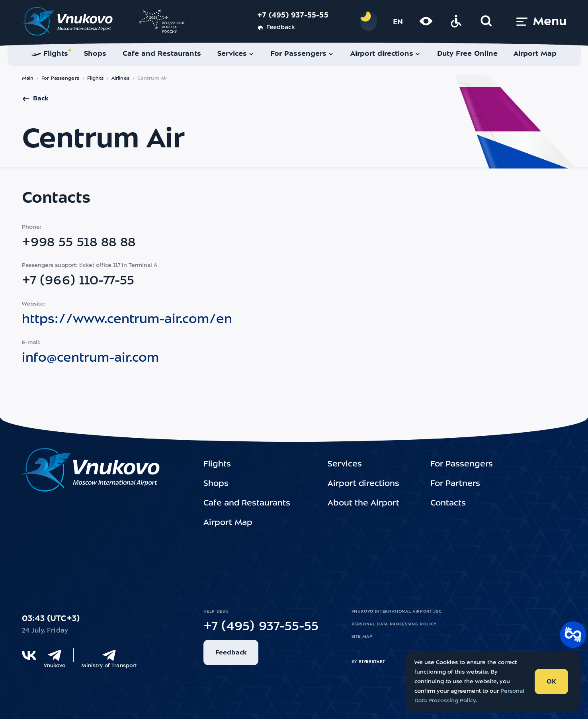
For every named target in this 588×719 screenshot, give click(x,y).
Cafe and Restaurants (247, 503)
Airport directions (363, 484)
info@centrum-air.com (90, 359)
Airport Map (228, 523)
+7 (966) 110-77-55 (78, 281)
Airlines (120, 78)
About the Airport (363, 503)
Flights (95, 78)
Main (28, 78)
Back (35, 99)
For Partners (455, 484)
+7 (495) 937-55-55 (293, 16)
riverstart (372, 662)
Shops (216, 484)
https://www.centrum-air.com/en (127, 320)
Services (345, 464)
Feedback (276, 28)
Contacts (448, 503)
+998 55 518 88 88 (79, 243)
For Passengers (60, 78)
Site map (362, 637)
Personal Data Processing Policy (394, 624)
